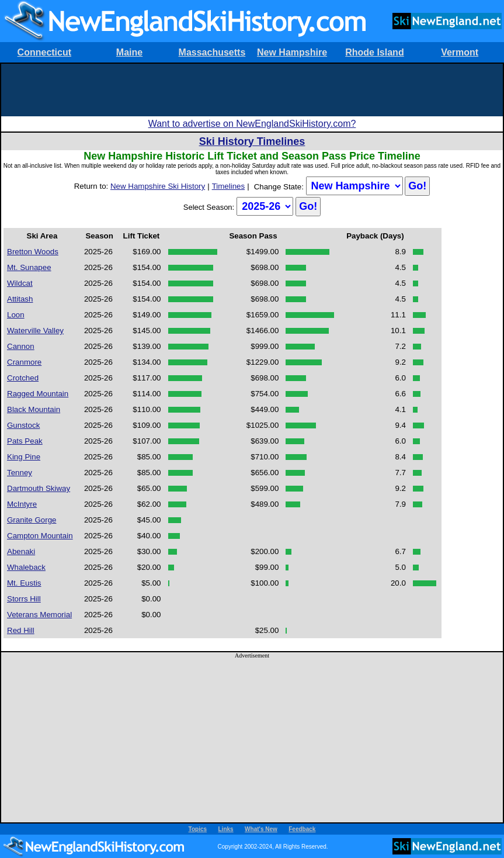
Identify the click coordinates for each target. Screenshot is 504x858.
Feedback (302, 829)
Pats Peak (25, 441)
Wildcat (20, 283)
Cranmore (24, 362)
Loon (16, 315)
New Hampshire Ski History (158, 186)
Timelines (229, 186)
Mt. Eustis (24, 583)
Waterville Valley (35, 331)
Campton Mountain (40, 536)
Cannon (21, 346)
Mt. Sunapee (29, 267)
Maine (129, 52)
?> (354, 186)
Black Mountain (34, 409)
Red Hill (21, 630)
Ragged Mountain (38, 394)
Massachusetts (212, 52)
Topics (198, 829)
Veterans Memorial (39, 615)
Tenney (20, 473)
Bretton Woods (33, 252)
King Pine (24, 457)
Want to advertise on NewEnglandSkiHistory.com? (252, 124)
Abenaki (21, 551)
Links (226, 829)
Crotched (23, 378)
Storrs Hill (24, 599)
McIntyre (22, 504)
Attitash (20, 299)
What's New (261, 829)
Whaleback (26, 567)
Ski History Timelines (252, 141)
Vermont (460, 52)
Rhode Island (374, 52)
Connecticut (44, 52)
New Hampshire (292, 52)
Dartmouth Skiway (39, 488)
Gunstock (23, 425)
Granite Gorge (32, 520)
